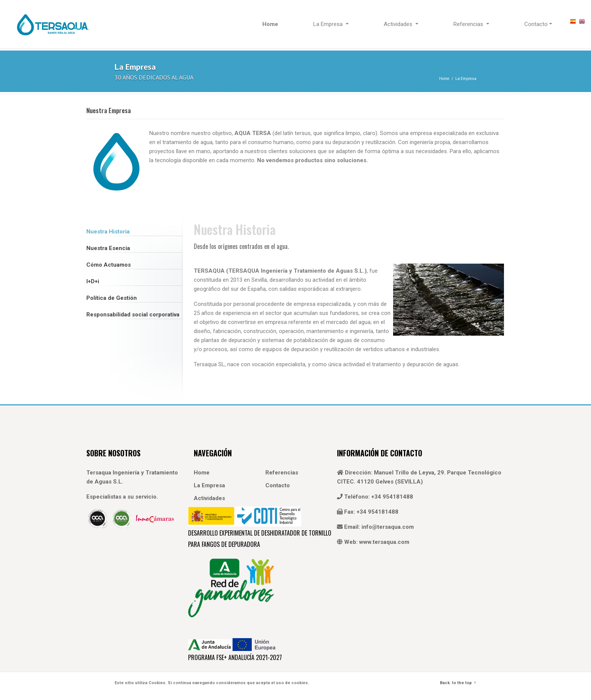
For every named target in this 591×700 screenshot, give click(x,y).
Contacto (278, 485)
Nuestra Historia (108, 232)
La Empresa (466, 79)
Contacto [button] (536, 24)
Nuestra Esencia (108, 248)
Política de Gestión (112, 298)
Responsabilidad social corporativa (133, 315)
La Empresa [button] (329, 24)
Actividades (209, 498)
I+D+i (93, 281)
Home (444, 79)
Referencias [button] (469, 24)
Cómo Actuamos (109, 265)
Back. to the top (456, 683)
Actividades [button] (399, 24)
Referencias (282, 473)
